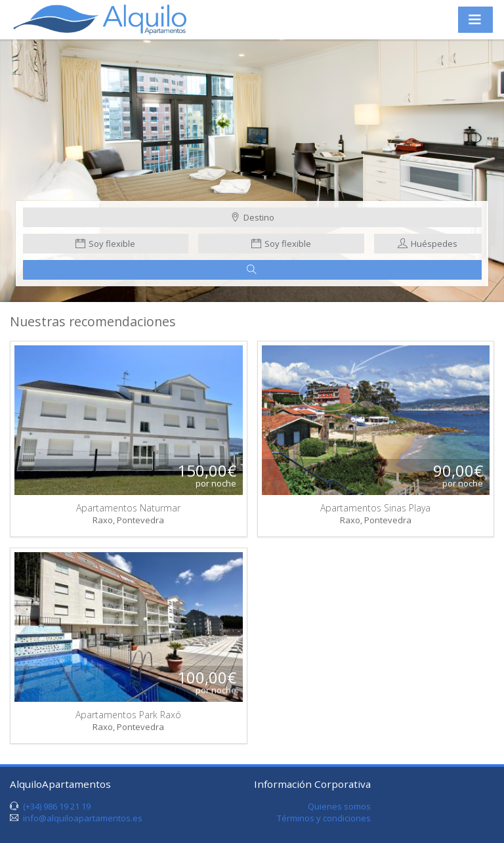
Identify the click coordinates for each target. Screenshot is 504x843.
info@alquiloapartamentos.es (83, 818)
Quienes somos (339, 806)
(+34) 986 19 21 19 (57, 806)
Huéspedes (428, 244)
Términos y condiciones (324, 818)
